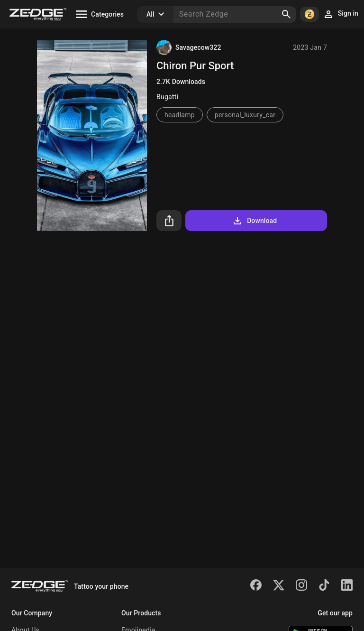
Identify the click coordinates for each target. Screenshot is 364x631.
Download (254, 221)
